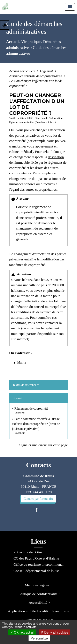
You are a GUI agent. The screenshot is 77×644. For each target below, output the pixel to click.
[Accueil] (5, 6)
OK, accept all (22, 632)
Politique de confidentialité (38, 594)
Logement (47, 71)
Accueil (12, 42)
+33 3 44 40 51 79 (38, 492)
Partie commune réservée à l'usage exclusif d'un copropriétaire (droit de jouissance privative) (36, 424)
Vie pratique (31, 42)
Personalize (39, 638)
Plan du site (61, 611)
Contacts (38, 465)
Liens (38, 541)
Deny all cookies (54, 632)
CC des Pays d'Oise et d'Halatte (36, 558)
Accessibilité (38, 602)
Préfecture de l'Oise (28, 552)
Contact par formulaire (39, 499)
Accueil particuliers (23, 71)
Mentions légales (37, 585)
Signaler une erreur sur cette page (44, 445)
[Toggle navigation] (70, 7)
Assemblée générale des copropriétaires (36, 76)
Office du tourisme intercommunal (38, 564)
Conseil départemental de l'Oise (37, 571)
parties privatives (27, 135)
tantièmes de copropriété (27, 265)
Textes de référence (24, 385)
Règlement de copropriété (31, 408)
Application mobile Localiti (28, 611)
